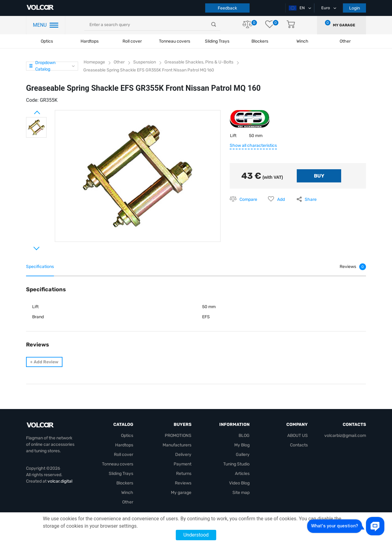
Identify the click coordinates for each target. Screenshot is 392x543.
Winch (127, 493)
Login (354, 8)
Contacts (299, 445)
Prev (29, 110)
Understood (196, 535)
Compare (248, 199)
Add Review (44, 362)
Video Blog (239, 483)
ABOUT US (298, 436)
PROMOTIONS (178, 436)
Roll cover (132, 41)
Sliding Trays (217, 41)
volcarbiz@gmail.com (345, 436)
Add (281, 199)
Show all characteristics (253, 145)
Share (311, 199)
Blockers (125, 483)
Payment (183, 464)
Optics (47, 41)
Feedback (227, 8)
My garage (344, 25)
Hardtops (90, 41)
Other (128, 502)
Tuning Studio (236, 464)
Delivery (183, 455)
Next (29, 246)
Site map (241, 493)
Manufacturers (177, 445)
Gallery (243, 455)
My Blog (242, 445)
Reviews (183, 483)
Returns (184, 474)
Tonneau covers (175, 41)
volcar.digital (60, 481)
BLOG (244, 436)
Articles (242, 474)
